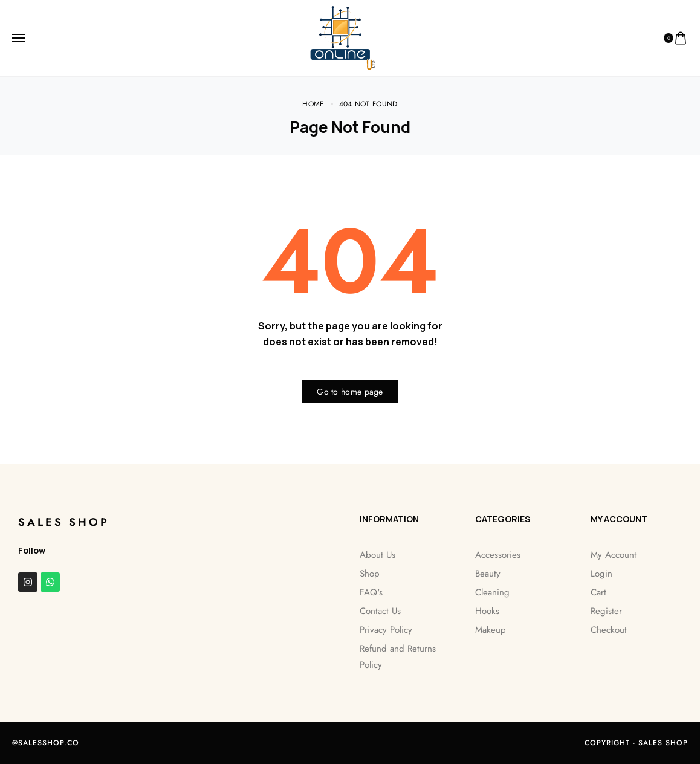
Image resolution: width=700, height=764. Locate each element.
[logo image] (345, 37)
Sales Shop (64, 522)
